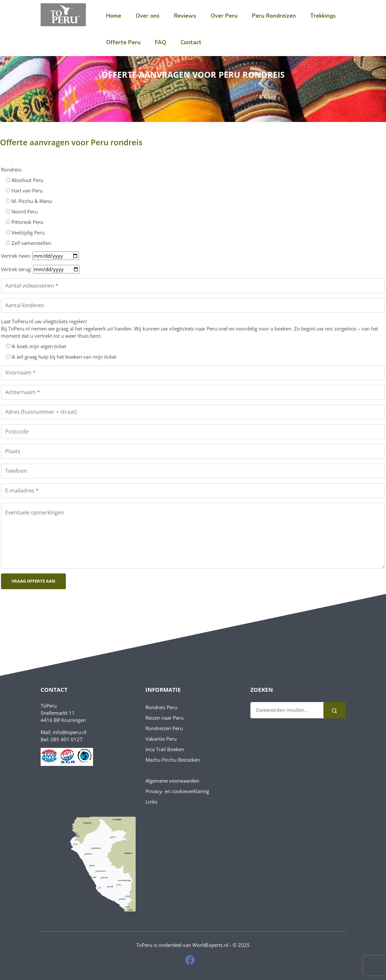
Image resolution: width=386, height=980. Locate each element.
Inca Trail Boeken (165, 749)
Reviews (185, 16)
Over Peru (224, 16)
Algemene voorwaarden (172, 781)
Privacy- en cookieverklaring (177, 791)
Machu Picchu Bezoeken (173, 760)
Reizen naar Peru (164, 718)
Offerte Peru (123, 42)
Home (114, 16)
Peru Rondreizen (274, 16)
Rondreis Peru (161, 707)
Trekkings (323, 16)
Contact (191, 42)
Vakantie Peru (161, 739)
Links (151, 802)
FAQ (161, 42)
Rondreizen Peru (164, 728)
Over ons (148, 16)
